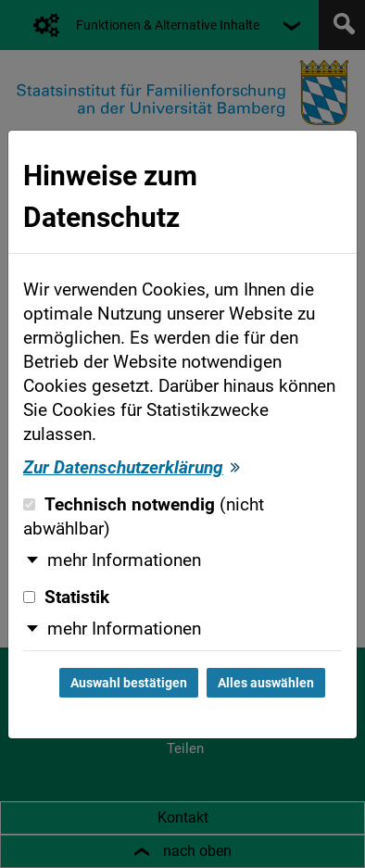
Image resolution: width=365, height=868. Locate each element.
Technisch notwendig (144, 517)
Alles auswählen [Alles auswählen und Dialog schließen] (266, 683)
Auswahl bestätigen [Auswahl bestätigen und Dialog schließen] (129, 683)
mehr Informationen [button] (124, 560)
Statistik (66, 598)
